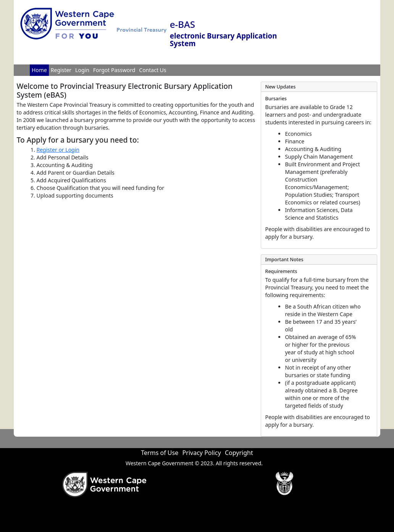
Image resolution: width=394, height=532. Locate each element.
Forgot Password (114, 70)
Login (82, 70)
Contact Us (153, 70)
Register (61, 70)
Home (39, 70)
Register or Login (58, 150)
